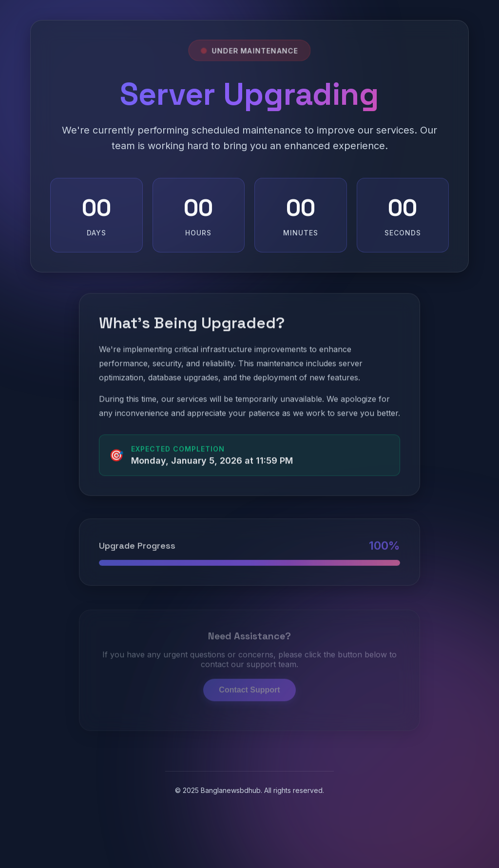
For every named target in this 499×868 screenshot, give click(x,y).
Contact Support (249, 681)
